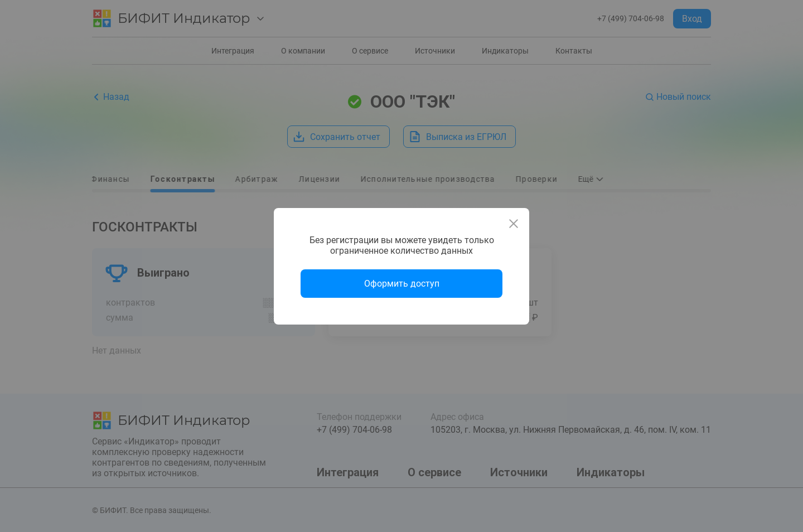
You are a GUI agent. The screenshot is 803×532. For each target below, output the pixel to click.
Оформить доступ (402, 284)
